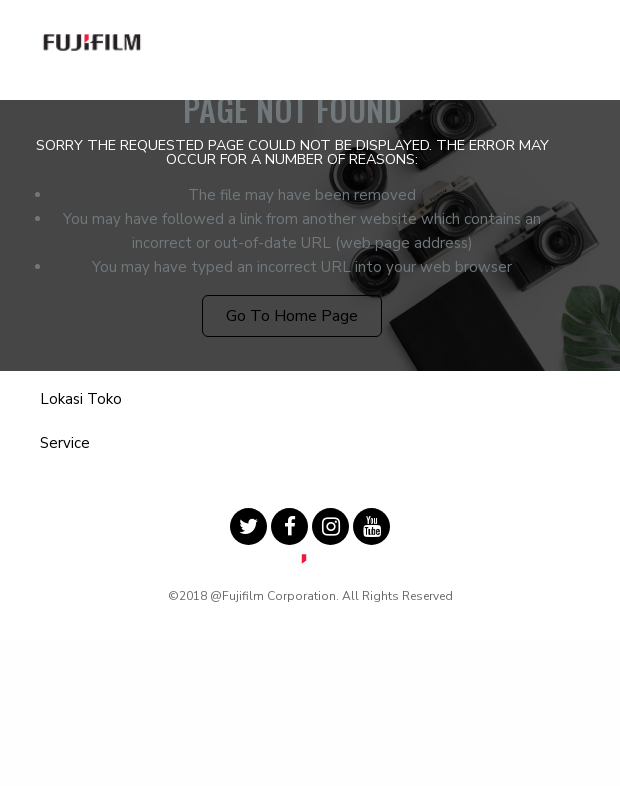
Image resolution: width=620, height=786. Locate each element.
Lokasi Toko (81, 399)
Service (65, 443)
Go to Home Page (292, 316)
